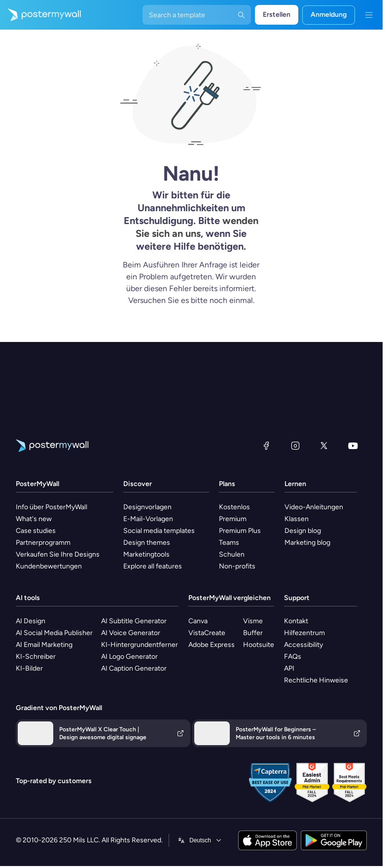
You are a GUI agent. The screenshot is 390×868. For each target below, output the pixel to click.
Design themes (147, 543)
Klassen (297, 519)
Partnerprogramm (43, 543)
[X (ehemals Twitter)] (324, 446)
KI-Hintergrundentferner (140, 645)
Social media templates (159, 531)
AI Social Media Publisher (54, 633)
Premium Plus (240, 531)
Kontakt (296, 621)
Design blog (303, 531)
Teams (229, 543)
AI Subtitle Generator (134, 621)
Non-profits (237, 566)
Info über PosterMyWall (52, 507)
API (289, 668)
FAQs (293, 657)
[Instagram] (295, 446)
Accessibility (303, 645)
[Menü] (369, 15)
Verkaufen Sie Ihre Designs (58, 554)
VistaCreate (207, 633)
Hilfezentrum (304, 633)
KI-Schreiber (36, 657)
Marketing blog (307, 543)
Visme (253, 621)
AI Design (31, 621)
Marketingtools (146, 554)
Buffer (253, 633)
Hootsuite (259, 645)
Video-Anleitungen (314, 507)
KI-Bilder (29, 668)
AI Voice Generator (131, 633)
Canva (198, 621)
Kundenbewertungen (49, 566)
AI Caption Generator (134, 668)
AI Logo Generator (129, 657)
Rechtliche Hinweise (316, 680)
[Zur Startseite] (40, 15)
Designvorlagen (147, 507)
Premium (233, 519)
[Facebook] (266, 446)
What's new (34, 519)
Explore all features (153, 566)
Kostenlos (234, 507)
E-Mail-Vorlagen (148, 519)
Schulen (232, 554)
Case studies (36, 531)
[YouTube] (353, 446)
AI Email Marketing (44, 645)
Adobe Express (212, 645)
